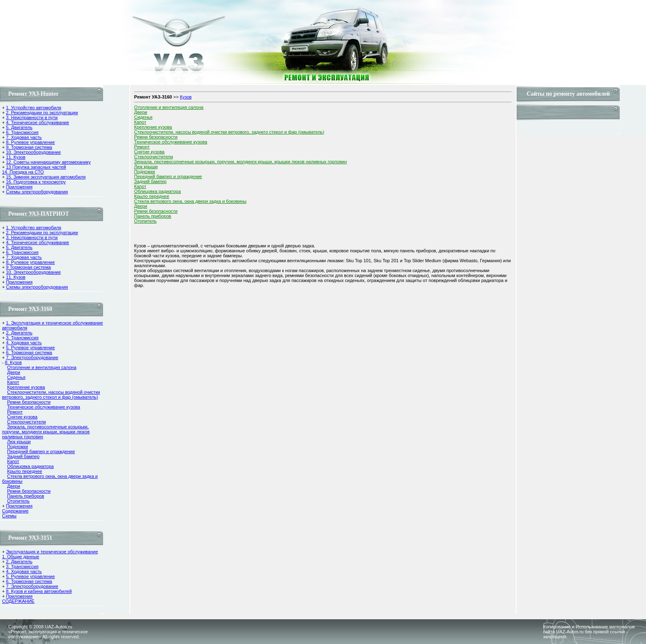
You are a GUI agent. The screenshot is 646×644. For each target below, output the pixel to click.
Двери (14, 372)
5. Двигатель (19, 127)
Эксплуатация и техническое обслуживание (52, 552)
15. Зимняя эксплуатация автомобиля (46, 177)
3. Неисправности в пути (32, 118)
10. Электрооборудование (33, 152)
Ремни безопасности (29, 402)
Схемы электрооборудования (37, 192)
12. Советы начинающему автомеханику (48, 162)
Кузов (186, 97)
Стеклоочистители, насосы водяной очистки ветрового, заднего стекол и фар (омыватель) (51, 395)
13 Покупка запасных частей (36, 167)
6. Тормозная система (29, 353)
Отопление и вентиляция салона (42, 367)
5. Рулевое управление (30, 348)
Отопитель (18, 501)
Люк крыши (19, 442)
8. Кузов (13, 362)
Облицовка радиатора (30, 466)
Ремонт (15, 412)
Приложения (19, 187)
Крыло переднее (25, 471)
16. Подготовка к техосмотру (36, 182)
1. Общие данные (21, 557)
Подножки (18, 447)
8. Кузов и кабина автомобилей (39, 591)
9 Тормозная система (28, 267)
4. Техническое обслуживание (37, 122)
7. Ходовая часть (24, 137)
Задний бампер (23, 456)
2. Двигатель (19, 333)
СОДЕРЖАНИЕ (18, 601)
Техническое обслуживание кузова (43, 407)
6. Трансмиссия (22, 132)
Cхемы (9, 516)
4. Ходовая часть (24, 343)
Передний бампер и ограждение (41, 451)
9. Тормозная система (29, 147)
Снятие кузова (22, 417)
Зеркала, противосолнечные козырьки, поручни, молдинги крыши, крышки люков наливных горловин (46, 432)
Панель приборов (26, 496)
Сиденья (16, 377)
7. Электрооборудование (32, 357)
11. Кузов (15, 157)
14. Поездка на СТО (23, 172)
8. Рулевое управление (30, 142)
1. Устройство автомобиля (33, 108)
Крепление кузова (26, 387)
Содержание (15, 511)
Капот (13, 382)
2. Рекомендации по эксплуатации (42, 113)
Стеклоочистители (26, 422)
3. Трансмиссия (22, 338)
